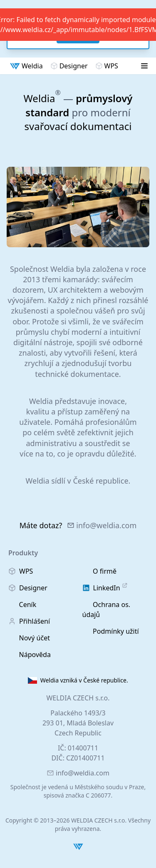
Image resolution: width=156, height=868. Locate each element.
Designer (69, 66)
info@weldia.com (102, 525)
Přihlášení (29, 621)
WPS (107, 66)
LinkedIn (105, 588)
